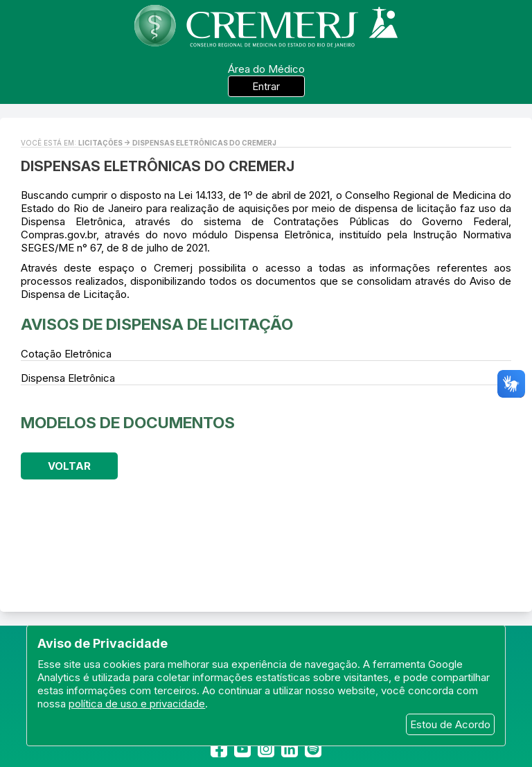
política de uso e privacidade (137, 704)
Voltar (69, 466)
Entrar (266, 86)
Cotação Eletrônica (66, 354)
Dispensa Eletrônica (68, 378)
